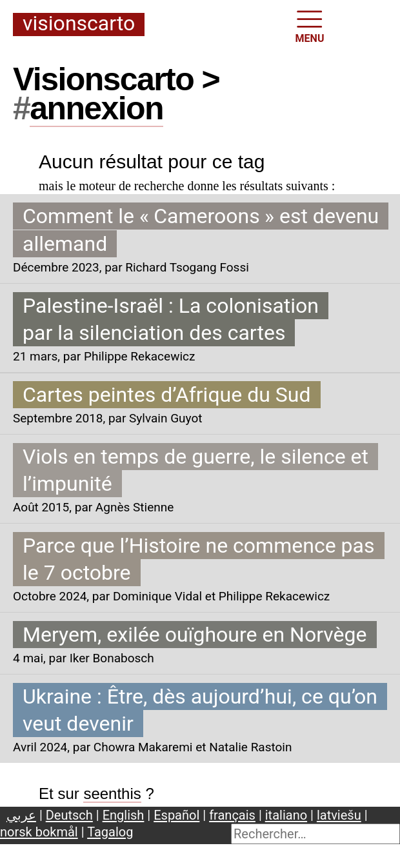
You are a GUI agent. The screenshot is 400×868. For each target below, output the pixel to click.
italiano (286, 815)
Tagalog (110, 832)
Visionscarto (79, 24)
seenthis (112, 794)
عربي (21, 815)
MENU (310, 25)
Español (176, 815)
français (232, 815)
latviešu (339, 815)
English (124, 815)
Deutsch (69, 815)
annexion (96, 108)
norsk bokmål (39, 832)
